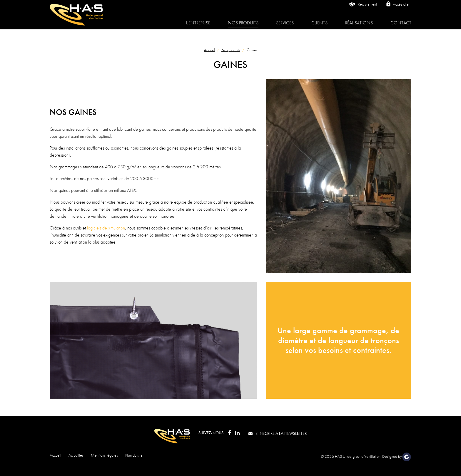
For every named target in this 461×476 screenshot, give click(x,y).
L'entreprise (198, 19)
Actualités (76, 455)
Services (285, 19)
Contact (401, 19)
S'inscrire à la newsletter (278, 433)
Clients (319, 19)
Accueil (209, 50)
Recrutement (363, 9)
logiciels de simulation (106, 228)
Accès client (399, 8)
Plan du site (134, 455)
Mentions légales (104, 455)
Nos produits (243, 19)
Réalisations (359, 19)
